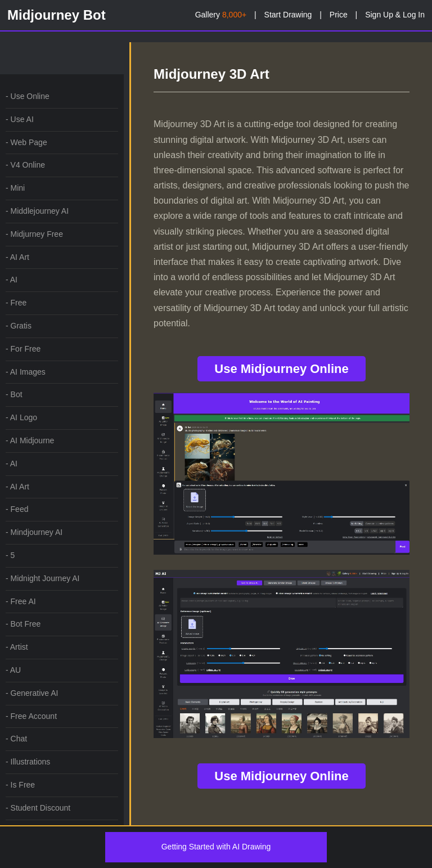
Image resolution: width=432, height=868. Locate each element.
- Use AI (20, 119)
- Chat (16, 739)
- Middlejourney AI (37, 211)
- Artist (17, 647)
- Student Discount (38, 808)
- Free (16, 303)
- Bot (14, 394)
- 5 (10, 555)
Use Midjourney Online (281, 369)
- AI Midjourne (30, 440)
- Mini (15, 188)
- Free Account (31, 716)
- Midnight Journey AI (43, 578)
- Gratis (19, 326)
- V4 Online (25, 165)
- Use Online (28, 96)
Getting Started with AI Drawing (216, 847)
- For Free (23, 349)
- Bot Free (23, 624)
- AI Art (17, 257)
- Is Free (20, 785)
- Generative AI (32, 693)
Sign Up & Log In (395, 15)
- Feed (17, 509)
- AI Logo (21, 417)
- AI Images (26, 372)
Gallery (221, 15)
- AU (13, 670)
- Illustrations (28, 762)
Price (339, 15)
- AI (12, 280)
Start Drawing (288, 15)
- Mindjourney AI (34, 532)
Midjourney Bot (57, 15)
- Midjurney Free (34, 234)
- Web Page (26, 142)
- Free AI (21, 601)
